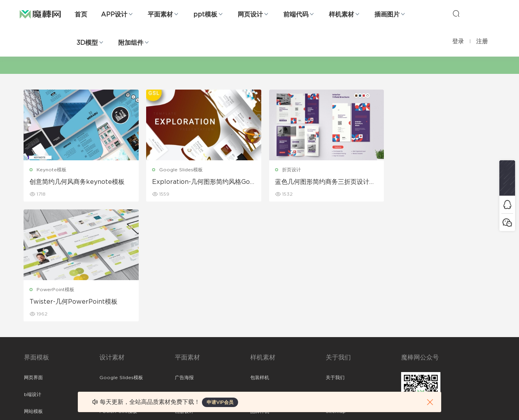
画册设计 (184, 292)
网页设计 (250, 15)
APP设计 (114, 15)
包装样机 (260, 258)
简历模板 (184, 325)
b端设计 (33, 275)
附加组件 (131, 43)
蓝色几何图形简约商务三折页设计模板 (317, 182)
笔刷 (104, 308)
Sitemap (336, 292)
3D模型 (87, 43)
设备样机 (260, 275)
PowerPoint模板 (415, 170)
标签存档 (335, 308)
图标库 (31, 325)
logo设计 (110, 359)
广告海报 (184, 258)
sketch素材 (37, 359)
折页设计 (286, 170)
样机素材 (341, 15)
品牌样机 (260, 292)
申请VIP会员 (220, 402)
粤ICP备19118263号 (474, 401)
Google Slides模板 (179, 170)
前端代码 (296, 15)
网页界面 (33, 258)
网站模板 (33, 292)
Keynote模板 (52, 170)
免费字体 (184, 342)
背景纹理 (109, 342)
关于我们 (335, 258)
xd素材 (32, 376)
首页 (81, 15)
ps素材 (31, 342)
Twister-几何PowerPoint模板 (433, 182)
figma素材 (35, 308)
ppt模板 (205, 15)
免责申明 (335, 275)
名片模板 (184, 308)
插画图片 (387, 15)
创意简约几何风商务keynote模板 (77, 182)
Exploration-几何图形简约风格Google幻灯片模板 (199, 182)
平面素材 (160, 15)
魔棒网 (40, 14)
